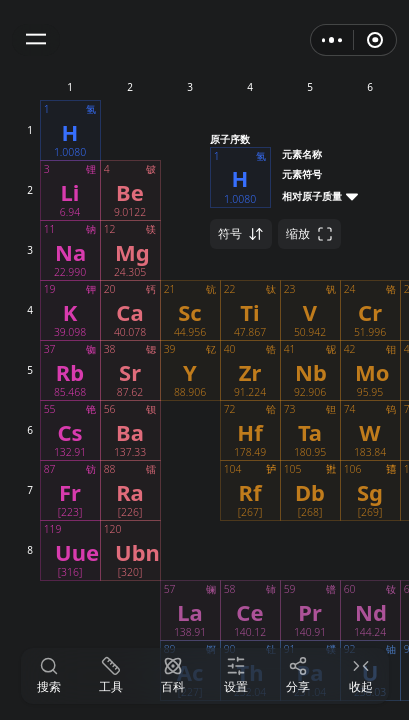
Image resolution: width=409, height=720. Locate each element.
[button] (36, 40)
